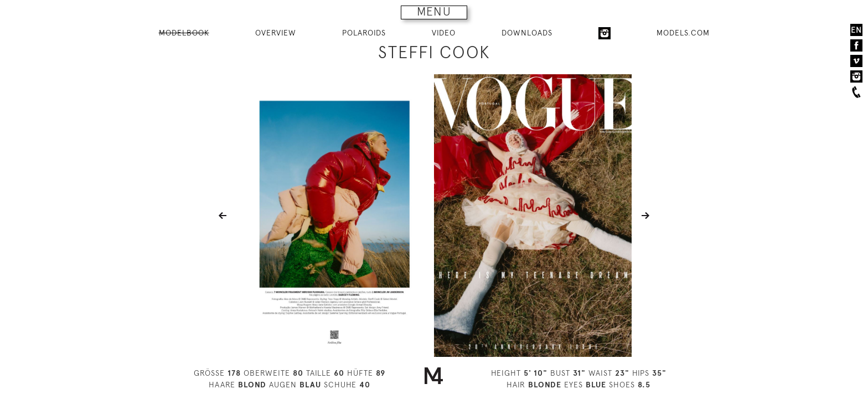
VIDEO (444, 33)
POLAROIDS (364, 33)
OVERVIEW (276, 33)
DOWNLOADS (527, 33)
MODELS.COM (683, 33)
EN (856, 30)
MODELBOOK (184, 33)
